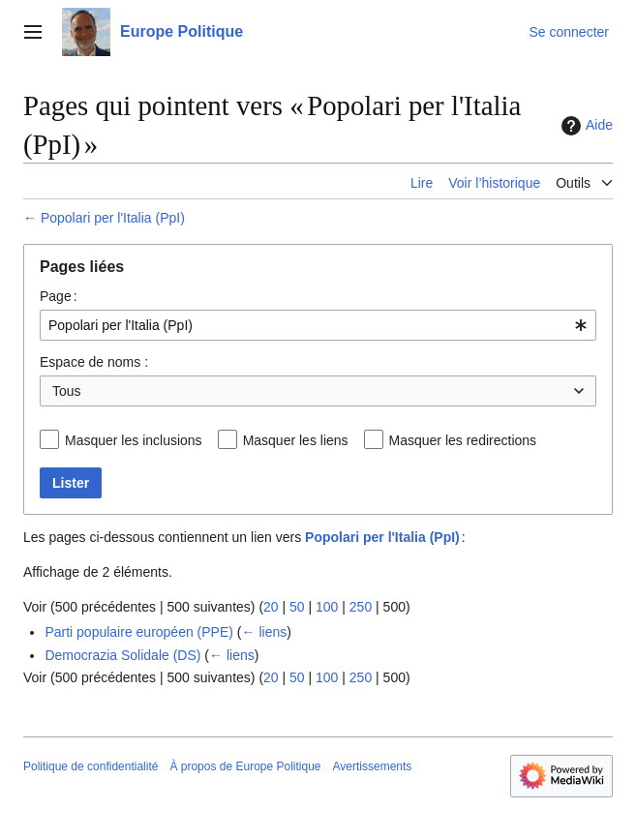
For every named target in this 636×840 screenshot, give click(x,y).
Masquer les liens (296, 440)
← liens (265, 632)
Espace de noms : (94, 362)
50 (297, 607)
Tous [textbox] (67, 391)
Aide (585, 126)
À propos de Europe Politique (245, 766)
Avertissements (373, 766)
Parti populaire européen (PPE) (139, 632)
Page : (59, 296)
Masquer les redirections (463, 440)
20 (271, 607)
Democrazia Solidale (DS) (122, 655)
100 (327, 607)
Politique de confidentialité (91, 766)
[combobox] (318, 325)
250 (361, 607)
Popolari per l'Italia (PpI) (113, 218)
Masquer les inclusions (134, 440)
